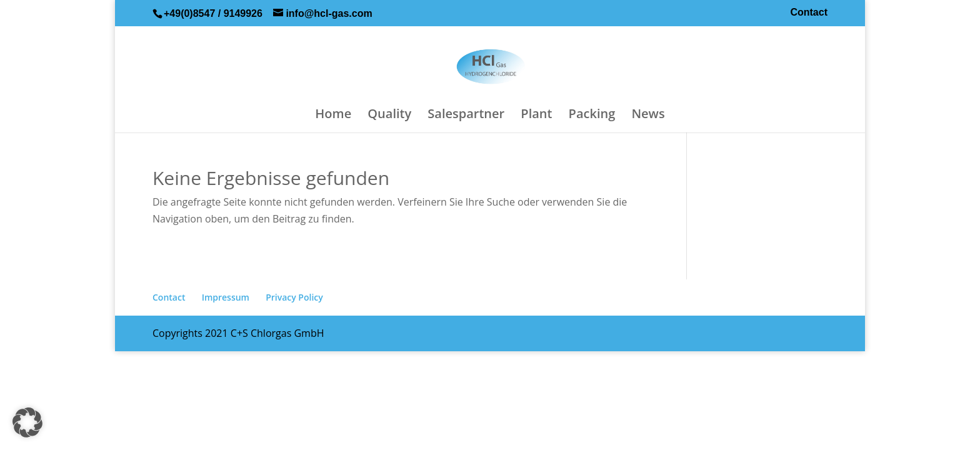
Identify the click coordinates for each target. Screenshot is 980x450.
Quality (389, 116)
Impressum (226, 297)
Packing (592, 116)
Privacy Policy (294, 297)
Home (333, 116)
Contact (809, 12)
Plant (536, 116)
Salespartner (466, 116)
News (648, 116)
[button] (27, 422)
